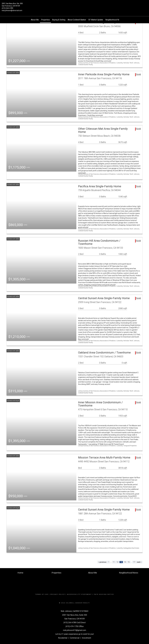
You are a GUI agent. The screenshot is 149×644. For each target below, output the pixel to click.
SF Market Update (96, 20)
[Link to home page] (75, 5)
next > (139, 562)
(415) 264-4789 (7, 8)
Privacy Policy (58, 594)
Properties (45, 20)
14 (125, 562)
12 (117, 562)
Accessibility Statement (79, 594)
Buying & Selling (59, 20)
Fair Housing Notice (104, 594)
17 (134, 562)
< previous (102, 562)
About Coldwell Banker (77, 20)
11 (114, 562)
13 (121, 562)
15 (129, 562)
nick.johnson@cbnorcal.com (12, 10)
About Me (35, 20)
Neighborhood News (114, 20)
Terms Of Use (42, 594)
